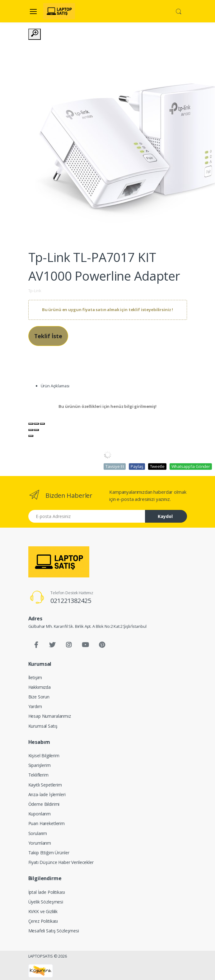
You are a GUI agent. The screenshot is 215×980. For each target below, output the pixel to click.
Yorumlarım (40, 843)
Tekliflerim (38, 775)
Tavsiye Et (115, 466)
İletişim (35, 677)
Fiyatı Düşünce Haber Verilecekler (61, 862)
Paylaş (137, 466)
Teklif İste (48, 336)
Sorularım (38, 833)
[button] (179, 11)
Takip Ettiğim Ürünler (49, 853)
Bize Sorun (39, 697)
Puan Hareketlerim (47, 823)
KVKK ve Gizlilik (43, 911)
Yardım (35, 706)
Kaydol (165, 516)
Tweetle (157, 466)
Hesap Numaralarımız (50, 716)
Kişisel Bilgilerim (44, 756)
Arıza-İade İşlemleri (47, 794)
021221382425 (71, 601)
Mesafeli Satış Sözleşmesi (54, 931)
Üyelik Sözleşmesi (46, 902)
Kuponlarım (40, 814)
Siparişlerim (40, 765)
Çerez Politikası (43, 921)
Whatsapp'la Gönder (191, 466)
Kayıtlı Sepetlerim (45, 785)
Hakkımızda (40, 687)
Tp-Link (35, 291)
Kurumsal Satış (43, 726)
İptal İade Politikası (47, 892)
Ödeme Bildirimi (44, 804)
